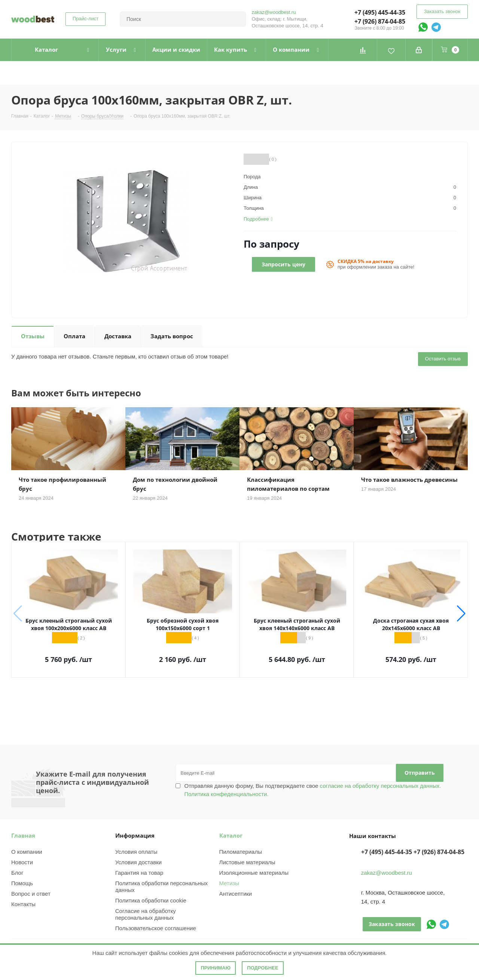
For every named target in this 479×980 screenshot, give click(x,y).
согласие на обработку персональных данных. (379, 786)
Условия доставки (138, 862)
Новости (22, 862)
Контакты (23, 904)
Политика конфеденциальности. (227, 794)
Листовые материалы (247, 862)
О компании (27, 852)
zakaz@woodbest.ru (274, 12)
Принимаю (216, 968)
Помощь (22, 883)
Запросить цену (283, 264)
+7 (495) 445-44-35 (380, 12)
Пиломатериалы (241, 852)
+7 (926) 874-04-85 (380, 21)
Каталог (231, 835)
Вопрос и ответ (31, 894)
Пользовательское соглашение (156, 928)
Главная (23, 835)
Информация (135, 835)
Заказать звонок (442, 11)
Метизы (229, 883)
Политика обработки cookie (151, 900)
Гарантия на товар (139, 873)
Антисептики (236, 894)
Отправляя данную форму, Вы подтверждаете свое (313, 790)
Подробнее (263, 968)
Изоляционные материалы (254, 873)
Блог (17, 873)
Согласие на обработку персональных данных (146, 914)
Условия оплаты (136, 852)
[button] (461, 614)
